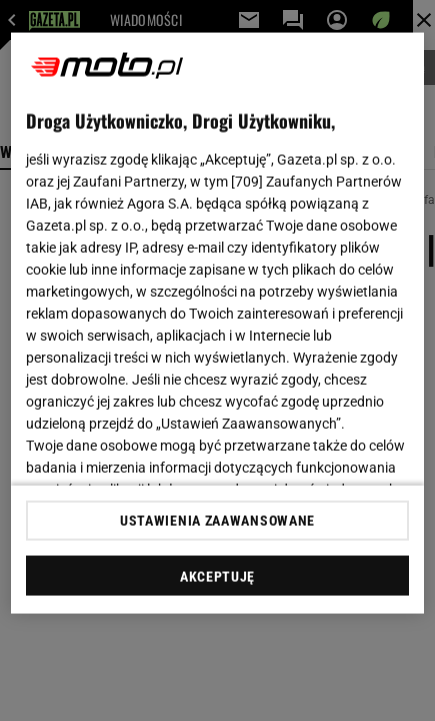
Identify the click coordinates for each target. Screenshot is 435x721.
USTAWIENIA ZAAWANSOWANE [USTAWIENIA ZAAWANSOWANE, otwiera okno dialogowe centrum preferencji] (217, 520)
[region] (217, 323)
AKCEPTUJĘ (217, 576)
